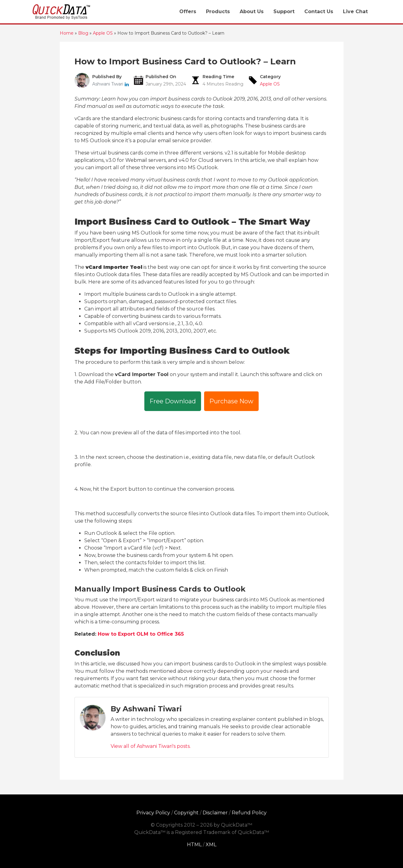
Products (218, 11)
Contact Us (319, 11)
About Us (252, 11)
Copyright (186, 813)
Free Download (173, 401)
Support (284, 11)
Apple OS (270, 84)
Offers (188, 11)
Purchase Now (231, 401)
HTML (194, 845)
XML (211, 845)
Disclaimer (215, 813)
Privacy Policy (153, 813)
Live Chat (355, 11)
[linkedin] (127, 84)
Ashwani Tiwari (108, 84)
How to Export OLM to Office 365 (141, 634)
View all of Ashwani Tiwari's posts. (151, 746)
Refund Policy (249, 813)
